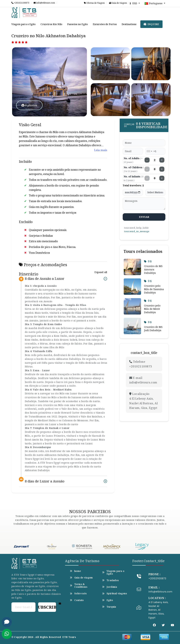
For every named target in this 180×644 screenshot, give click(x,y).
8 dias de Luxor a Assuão (45, 481)
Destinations (129, 24)
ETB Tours (69, 637)
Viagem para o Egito (24, 24)
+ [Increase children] (162, 169)
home (75, 571)
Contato (77, 600)
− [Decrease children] (147, 169)
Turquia (109, 607)
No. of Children (134, 169)
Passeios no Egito (77, 24)
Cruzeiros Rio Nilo (51, 24)
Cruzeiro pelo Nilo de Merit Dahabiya (152, 309)
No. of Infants (134, 178)
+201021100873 (20, 3)
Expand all (101, 272)
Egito (107, 600)
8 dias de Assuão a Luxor (45, 279)
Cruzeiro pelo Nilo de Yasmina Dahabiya (154, 289)
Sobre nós (78, 593)
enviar (144, 217)
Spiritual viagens (114, 593)
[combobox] (149, 151)
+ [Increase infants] (162, 178)
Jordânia (109, 587)
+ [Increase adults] (162, 160)
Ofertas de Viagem (94, 3)
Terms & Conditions (78, 586)
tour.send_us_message (137, 231)
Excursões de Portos (105, 24)
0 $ (148, 261)
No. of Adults (133, 160)
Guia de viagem (118, 3)
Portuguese (154, 4)
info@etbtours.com (44, 3)
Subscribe (47, 607)
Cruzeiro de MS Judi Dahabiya (153, 328)
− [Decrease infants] (147, 178)
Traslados (110, 580)
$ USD (134, 3)
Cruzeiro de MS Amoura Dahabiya (153, 269)
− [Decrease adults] (147, 160)
